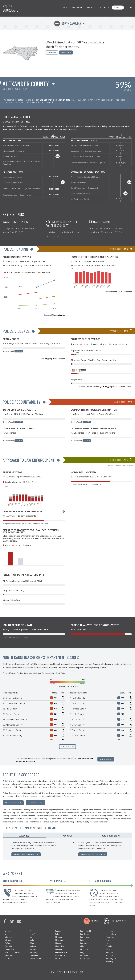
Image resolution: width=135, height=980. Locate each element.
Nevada (83, 940)
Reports (91, 8)
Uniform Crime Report (95, 387)
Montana (58, 949)
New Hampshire (86, 931)
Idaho (32, 940)
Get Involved (119, 921)
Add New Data (106, 759)
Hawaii (33, 934)
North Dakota (60, 955)
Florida (8, 958)
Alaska (7, 931)
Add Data (19, 351)
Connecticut (10, 949)
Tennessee (110, 937)
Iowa (32, 937)
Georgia (33, 931)
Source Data (35, 803)
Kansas (33, 949)
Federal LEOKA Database (121, 292)
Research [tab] (68, 835)
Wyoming (109, 961)
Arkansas (8, 937)
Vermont (109, 949)
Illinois (33, 943)
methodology (13, 803)
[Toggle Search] (131, 8)
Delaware (8, 955)
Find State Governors (26, 854)
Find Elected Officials (93, 854)
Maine (57, 934)
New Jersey (85, 934)
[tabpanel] (67, 849)
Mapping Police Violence (55, 359)
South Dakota (111, 934)
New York (84, 943)
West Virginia (111, 958)
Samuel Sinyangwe (65, 796)
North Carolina (68, 23)
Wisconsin (110, 955)
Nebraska (59, 958)
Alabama (8, 934)
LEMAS (129, 387)
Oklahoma (84, 949)
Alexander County (26, 84)
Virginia (109, 946)
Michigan (59, 937)
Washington (110, 952)
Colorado (8, 946)
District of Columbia (13, 952)
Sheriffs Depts (66, 52)
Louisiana (34, 955)
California (9, 943)
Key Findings (78, 8)
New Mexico (85, 937)
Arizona (8, 940)
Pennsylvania (85, 955)
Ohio (82, 946)
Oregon (83, 952)
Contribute (103, 8)
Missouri (59, 943)
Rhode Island (85, 958)
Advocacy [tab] (24, 835)
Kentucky (33, 952)
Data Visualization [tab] (111, 835)
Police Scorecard (10, 8)
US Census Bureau (57, 315)
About (66, 8)
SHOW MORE (67, 747)
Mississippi (60, 946)
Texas (108, 940)
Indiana (33, 946)
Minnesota (59, 940)
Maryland (59, 931)
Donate (118, 8)
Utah (107, 943)
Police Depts (52, 52)
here (84, 793)
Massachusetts (36, 958)
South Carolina (111, 931)
